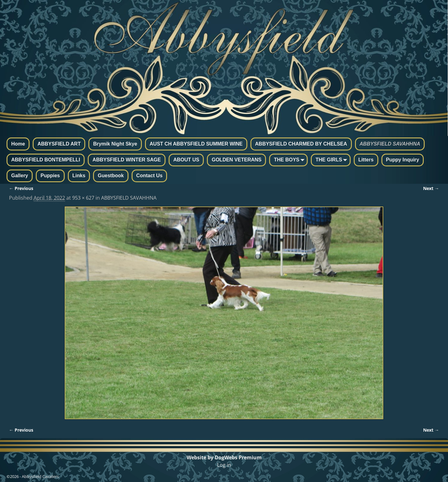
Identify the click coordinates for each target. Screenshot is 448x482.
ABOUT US (186, 160)
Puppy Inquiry (403, 160)
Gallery (20, 176)
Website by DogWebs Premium (224, 457)
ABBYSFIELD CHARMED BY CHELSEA (301, 144)
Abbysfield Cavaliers (40, 476)
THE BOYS (290, 160)
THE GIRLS (332, 160)
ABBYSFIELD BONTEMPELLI (46, 160)
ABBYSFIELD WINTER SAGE (127, 160)
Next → (431, 188)
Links (79, 176)
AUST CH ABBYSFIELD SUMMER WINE (196, 144)
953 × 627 (83, 198)
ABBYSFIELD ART (59, 144)
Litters (366, 160)
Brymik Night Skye (115, 144)
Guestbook (111, 176)
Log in (224, 465)
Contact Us (149, 176)
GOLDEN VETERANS (236, 160)
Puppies (50, 176)
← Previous (21, 188)
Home (18, 144)
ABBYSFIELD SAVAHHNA (390, 144)
